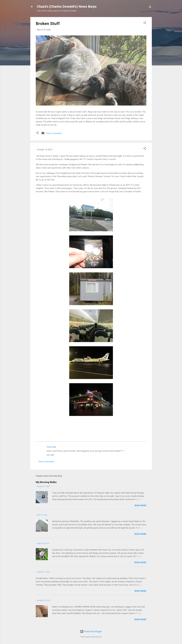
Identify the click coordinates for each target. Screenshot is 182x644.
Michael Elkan (97, 637)
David (49, 447)
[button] (145, 23)
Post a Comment (46, 462)
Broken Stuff (48, 24)
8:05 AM (50, 455)
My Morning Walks (46, 482)
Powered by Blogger (91, 631)
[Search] (150, 7)
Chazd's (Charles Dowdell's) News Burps (67, 7)
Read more (140, 505)
